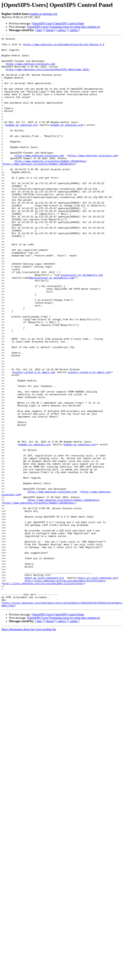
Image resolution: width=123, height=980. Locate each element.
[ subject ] (62, 30)
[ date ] (39, 30)
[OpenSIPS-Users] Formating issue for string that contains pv (64, 27)
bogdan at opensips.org (44, 14)
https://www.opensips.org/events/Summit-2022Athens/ (51, 186)
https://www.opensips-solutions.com (30, 69)
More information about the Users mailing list (29, 743)
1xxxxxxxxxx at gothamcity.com (82, 323)
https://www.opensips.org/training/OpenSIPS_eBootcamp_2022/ (48, 76)
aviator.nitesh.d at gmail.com (34, 439)
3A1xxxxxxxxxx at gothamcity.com (51, 326)
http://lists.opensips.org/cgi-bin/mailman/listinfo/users (65, 689)
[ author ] (74, 30)
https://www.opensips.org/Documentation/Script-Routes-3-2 (64, 46)
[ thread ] (50, 30)
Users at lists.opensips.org (44, 686)
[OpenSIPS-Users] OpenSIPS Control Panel (58, 23)
